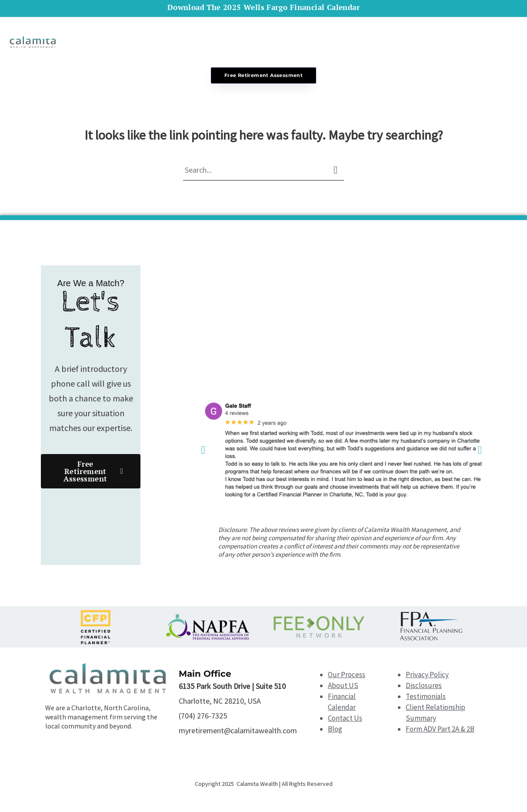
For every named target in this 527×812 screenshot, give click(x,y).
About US (343, 687)
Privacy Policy (427, 676)
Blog (335, 730)
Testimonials (426, 698)
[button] (203, 451)
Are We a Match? (91, 284)
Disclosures (424, 687)
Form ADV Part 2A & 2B (440, 730)
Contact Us (345, 719)
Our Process (347, 676)
